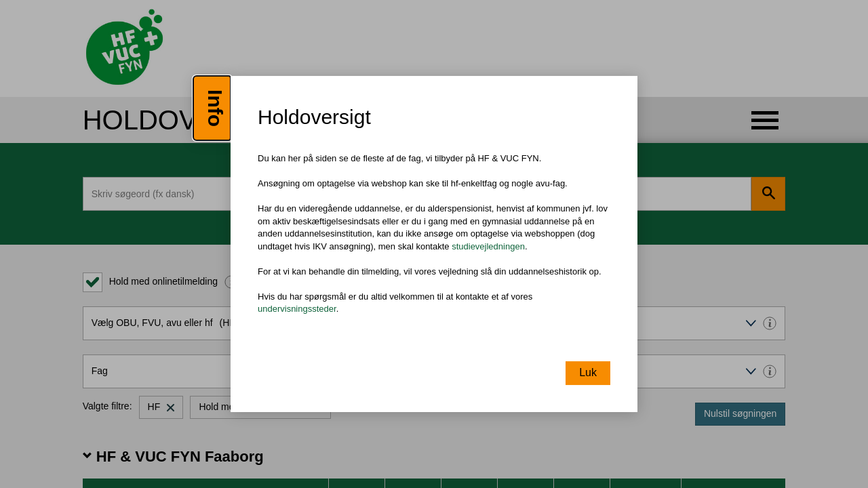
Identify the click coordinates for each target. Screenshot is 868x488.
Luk (588, 372)
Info (215, 108)
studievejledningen (488, 246)
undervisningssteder (297, 309)
